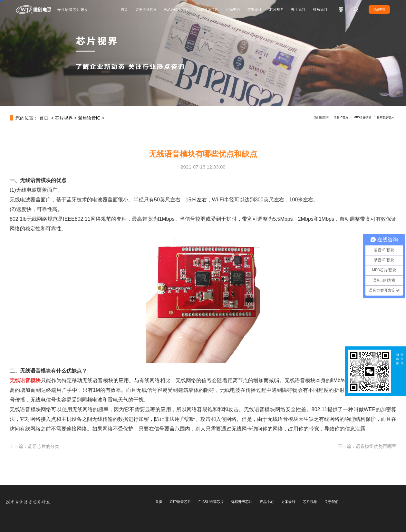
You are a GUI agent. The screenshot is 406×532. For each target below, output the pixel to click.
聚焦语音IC (89, 118)
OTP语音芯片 (146, 9)
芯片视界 (276, 9)
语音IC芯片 (341, 117)
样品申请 (379, 9)
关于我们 (298, 9)
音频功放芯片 (385, 117)
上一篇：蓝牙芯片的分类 (34, 446)
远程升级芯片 (208, 9)
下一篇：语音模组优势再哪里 (367, 446)
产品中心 (233, 9)
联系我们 (320, 9)
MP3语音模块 (363, 117)
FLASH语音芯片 (177, 9)
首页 (124, 9)
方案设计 (255, 9)
